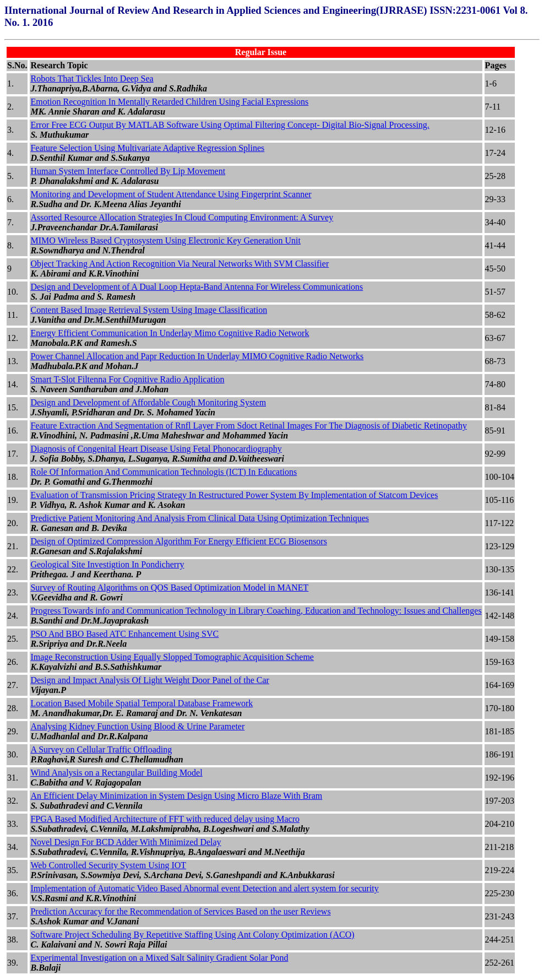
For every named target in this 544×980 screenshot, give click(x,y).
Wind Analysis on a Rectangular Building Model (116, 773)
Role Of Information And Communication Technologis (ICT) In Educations (164, 472)
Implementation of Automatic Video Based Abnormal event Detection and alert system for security (204, 888)
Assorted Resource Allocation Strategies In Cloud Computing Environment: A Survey (182, 217)
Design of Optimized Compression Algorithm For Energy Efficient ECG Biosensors (178, 541)
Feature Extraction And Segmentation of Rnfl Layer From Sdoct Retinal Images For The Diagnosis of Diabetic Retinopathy (248, 426)
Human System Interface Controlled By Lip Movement (128, 171)
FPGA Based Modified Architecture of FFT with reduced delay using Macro (165, 819)
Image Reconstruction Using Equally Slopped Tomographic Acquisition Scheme (172, 657)
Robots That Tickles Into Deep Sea (92, 78)
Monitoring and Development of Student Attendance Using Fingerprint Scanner (171, 194)
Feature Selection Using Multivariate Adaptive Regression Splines (147, 148)
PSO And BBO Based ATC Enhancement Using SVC (124, 634)
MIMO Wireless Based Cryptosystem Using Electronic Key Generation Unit (165, 240)
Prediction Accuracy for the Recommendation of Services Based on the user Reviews (180, 911)
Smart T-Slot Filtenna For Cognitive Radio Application (127, 379)
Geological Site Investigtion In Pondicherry (107, 564)
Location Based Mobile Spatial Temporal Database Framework (142, 703)
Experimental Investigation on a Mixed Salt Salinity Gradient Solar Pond (159, 958)
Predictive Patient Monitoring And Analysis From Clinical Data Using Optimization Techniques (200, 518)
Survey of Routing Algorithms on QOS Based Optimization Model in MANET (169, 588)
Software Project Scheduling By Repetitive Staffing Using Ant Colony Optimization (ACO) (192, 935)
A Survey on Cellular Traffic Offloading (101, 749)
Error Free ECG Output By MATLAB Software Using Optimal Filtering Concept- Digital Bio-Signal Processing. (230, 125)
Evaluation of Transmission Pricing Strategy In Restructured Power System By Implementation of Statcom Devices (234, 495)
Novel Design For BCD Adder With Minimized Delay (126, 842)
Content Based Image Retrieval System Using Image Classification (149, 310)
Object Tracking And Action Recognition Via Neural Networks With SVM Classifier (179, 264)
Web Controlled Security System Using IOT (108, 865)
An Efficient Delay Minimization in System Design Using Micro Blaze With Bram (176, 796)
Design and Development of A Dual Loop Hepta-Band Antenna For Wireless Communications (197, 287)
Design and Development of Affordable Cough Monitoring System (148, 402)
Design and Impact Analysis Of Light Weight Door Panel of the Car (149, 680)
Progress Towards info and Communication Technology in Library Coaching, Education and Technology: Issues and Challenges (256, 611)
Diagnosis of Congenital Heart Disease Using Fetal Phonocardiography (156, 449)
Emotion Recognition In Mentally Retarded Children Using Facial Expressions (169, 102)
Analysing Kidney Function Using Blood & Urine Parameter (137, 726)
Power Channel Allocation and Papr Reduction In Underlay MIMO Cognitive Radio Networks (197, 356)
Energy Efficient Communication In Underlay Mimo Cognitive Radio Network (170, 333)
